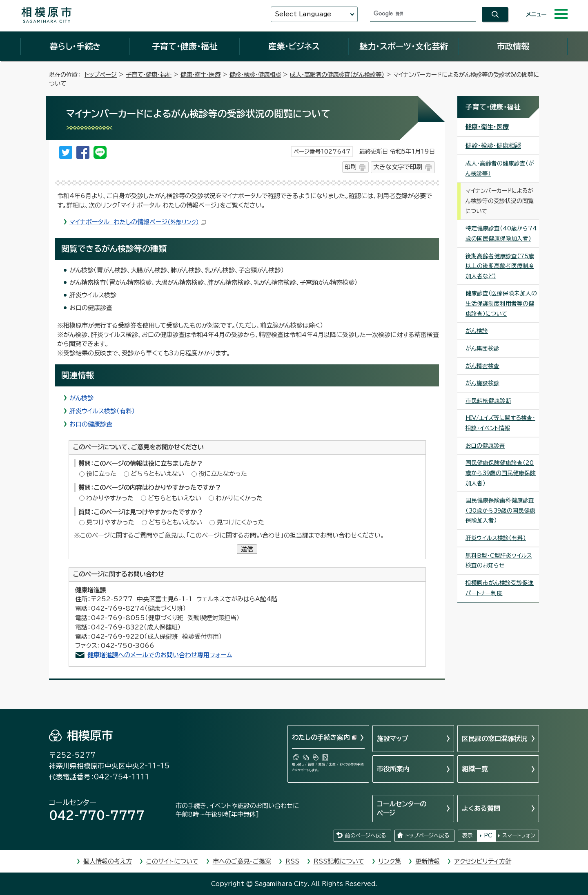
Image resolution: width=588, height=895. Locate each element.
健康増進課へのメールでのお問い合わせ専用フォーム (160, 655)
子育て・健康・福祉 (185, 46)
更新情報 (428, 861)
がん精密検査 (482, 366)
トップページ (101, 75)
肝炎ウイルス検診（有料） (102, 411)
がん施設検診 (482, 383)
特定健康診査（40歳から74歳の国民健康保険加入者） (501, 233)
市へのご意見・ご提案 (242, 861)
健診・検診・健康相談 (255, 75)
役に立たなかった (223, 474)
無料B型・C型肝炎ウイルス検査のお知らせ (499, 561)
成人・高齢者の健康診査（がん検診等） (337, 75)
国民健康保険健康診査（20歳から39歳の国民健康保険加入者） (501, 473)
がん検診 (81, 398)
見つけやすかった (110, 522)
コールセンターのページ (402, 808)
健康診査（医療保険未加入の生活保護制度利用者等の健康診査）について (501, 303)
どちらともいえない (157, 474)
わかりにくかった (239, 498)
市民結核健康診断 (488, 401)
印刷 (350, 167)
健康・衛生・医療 (200, 75)
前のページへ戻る (365, 836)
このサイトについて (172, 861)
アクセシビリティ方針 (483, 861)
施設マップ (393, 739)
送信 (247, 549)
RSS (292, 861)
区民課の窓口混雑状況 (494, 739)
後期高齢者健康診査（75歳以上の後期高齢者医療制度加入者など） (500, 266)
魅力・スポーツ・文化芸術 (404, 46)
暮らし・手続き (75, 46)
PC (488, 836)
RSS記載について (339, 861)
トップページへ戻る (427, 836)
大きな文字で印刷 (398, 167)
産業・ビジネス (294, 46)
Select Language (303, 14)
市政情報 (513, 46)
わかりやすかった (110, 498)
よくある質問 (481, 808)
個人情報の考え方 (108, 861)
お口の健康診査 (91, 424)
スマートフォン (519, 836)
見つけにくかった (240, 522)
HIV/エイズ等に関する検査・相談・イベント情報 (500, 423)
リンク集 (390, 861)
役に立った (101, 474)
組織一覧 (475, 769)
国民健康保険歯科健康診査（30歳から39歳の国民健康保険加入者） (500, 510)
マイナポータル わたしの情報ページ (138, 222)
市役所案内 (393, 769)
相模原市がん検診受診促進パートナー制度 (500, 588)
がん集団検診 (482, 348)
